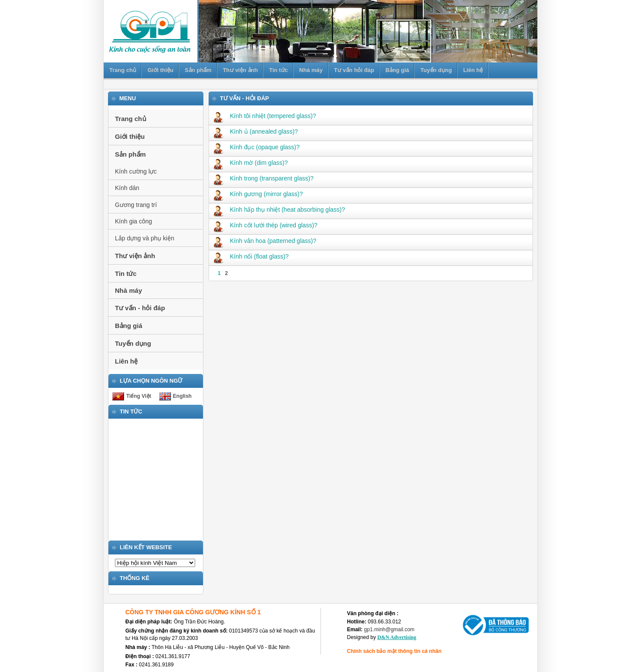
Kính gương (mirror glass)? (258, 194)
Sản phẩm (198, 70)
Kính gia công (134, 221)
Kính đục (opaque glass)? (257, 147)
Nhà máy (311, 70)
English (182, 396)
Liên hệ (473, 70)
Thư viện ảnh (240, 70)
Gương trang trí (136, 205)
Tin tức (278, 70)
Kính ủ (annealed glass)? (256, 131)
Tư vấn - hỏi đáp (140, 308)
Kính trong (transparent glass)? (263, 178)
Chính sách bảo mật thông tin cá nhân (394, 651)
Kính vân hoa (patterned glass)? (265, 241)
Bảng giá (397, 70)
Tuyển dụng (436, 70)
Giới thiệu (160, 70)
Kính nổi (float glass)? (251, 256)
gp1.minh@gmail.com (389, 629)
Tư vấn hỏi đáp (354, 70)
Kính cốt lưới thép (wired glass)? (265, 225)
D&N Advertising (397, 637)
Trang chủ (123, 70)
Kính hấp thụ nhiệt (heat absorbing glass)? (279, 210)
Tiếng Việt (139, 396)
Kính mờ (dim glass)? (250, 163)
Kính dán (127, 188)
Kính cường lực (136, 171)
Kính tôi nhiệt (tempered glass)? (265, 116)
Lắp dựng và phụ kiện (145, 238)
